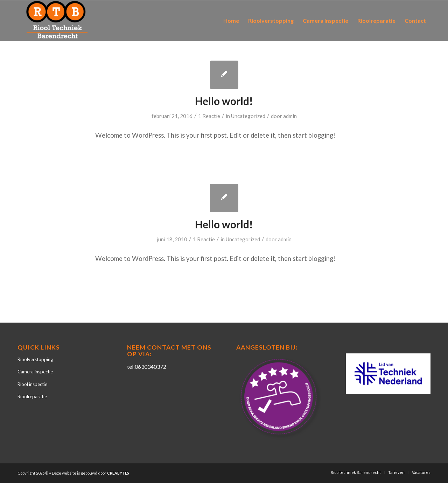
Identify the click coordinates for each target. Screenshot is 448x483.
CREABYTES (118, 473)
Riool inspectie (32, 384)
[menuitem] (231, 21)
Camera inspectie (35, 372)
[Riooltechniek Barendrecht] (57, 21)
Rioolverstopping (35, 359)
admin (290, 116)
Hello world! (224, 101)
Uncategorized (248, 116)
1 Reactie (209, 116)
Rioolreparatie (32, 396)
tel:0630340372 (147, 367)
